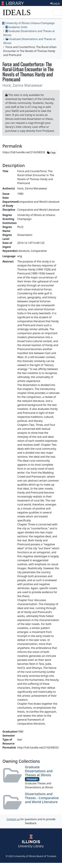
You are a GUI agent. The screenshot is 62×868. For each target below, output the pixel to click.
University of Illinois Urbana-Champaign (28, 23)
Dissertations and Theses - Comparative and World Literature (42, 798)
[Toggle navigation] (57, 12)
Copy (51, 152)
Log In (55, 3)
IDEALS (17, 12)
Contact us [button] (13, 819)
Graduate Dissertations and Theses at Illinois (39, 771)
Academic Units (16, 27)
